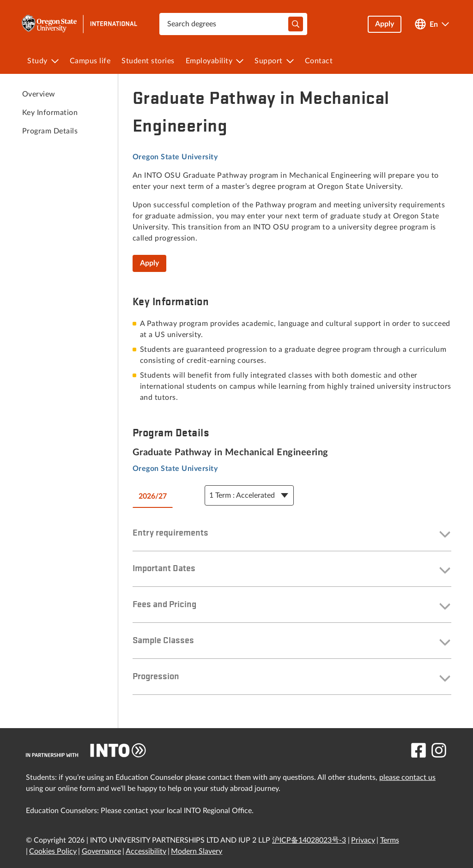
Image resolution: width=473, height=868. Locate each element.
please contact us (407, 778)
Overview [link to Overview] (39, 94)
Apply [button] (385, 24)
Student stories (148, 61)
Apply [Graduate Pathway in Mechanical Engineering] (149, 263)
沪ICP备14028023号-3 (309, 840)
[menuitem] (43, 61)
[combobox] (233, 24)
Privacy (363, 840)
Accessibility (146, 851)
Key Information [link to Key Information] (50, 113)
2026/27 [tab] (153, 496)
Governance (101, 851)
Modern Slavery (197, 851)
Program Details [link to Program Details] (50, 131)
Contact (319, 61)
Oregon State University (175, 157)
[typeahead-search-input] (296, 24)
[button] (292, 535)
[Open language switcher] (432, 24)
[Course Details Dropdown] (249, 495)
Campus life (90, 61)
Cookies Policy (53, 851)
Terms (390, 840)
